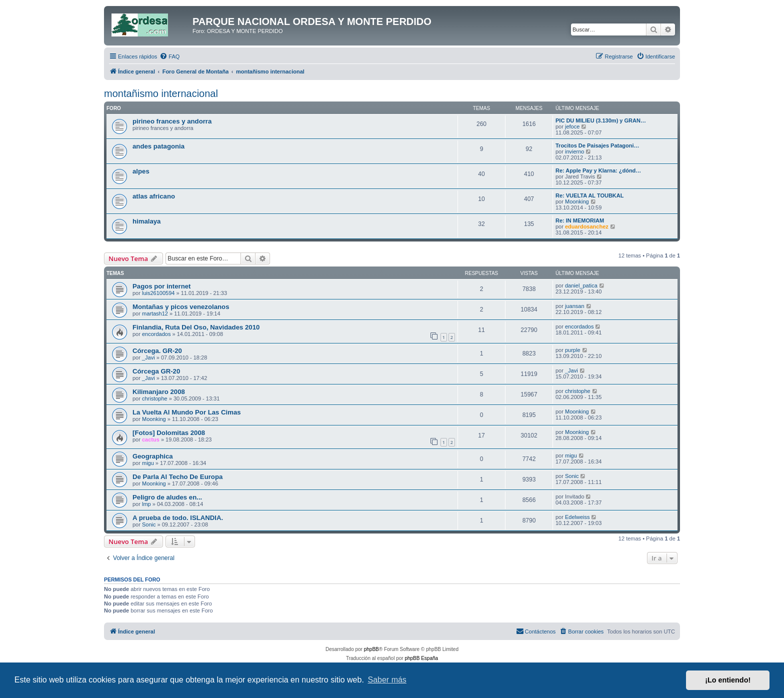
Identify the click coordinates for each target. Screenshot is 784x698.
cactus (151, 439)
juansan (575, 306)
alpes (141, 171)
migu (148, 463)
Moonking (577, 201)
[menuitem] (169, 56)
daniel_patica (581, 285)
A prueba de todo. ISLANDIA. (178, 518)
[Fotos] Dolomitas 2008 (169, 433)
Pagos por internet (162, 286)
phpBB (371, 649)
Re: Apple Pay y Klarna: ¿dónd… (598, 170)
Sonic (572, 476)
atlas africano (154, 196)
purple (573, 350)
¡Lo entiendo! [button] (728, 680)
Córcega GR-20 (156, 371)
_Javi (148, 357)
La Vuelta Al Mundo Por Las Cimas (187, 412)
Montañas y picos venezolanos (181, 307)
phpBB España (421, 658)
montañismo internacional (161, 93)
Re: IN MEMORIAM (580, 220)
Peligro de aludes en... (167, 497)
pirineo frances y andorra (172, 121)
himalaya (146, 221)
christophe (155, 398)
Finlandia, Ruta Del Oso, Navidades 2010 (196, 327)
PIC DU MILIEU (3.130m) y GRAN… (601, 120)
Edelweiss (577, 517)
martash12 (155, 313)
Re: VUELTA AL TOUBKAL (589, 195)
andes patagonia (158, 146)
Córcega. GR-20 (157, 351)
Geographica (153, 456)
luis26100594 (158, 293)
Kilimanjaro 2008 (159, 392)
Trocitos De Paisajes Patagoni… (597, 145)
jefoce (572, 126)
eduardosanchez (587, 226)
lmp (146, 504)
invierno (575, 151)
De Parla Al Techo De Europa (177, 477)
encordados (156, 334)
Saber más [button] (387, 680)
